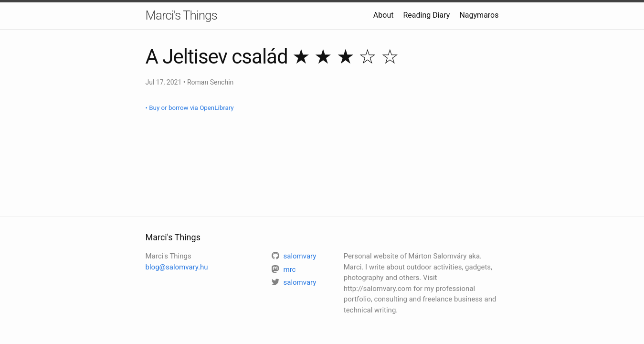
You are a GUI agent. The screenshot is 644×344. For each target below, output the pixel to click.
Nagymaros (479, 15)
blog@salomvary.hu (177, 267)
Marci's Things (181, 15)
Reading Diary (426, 15)
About (384, 15)
